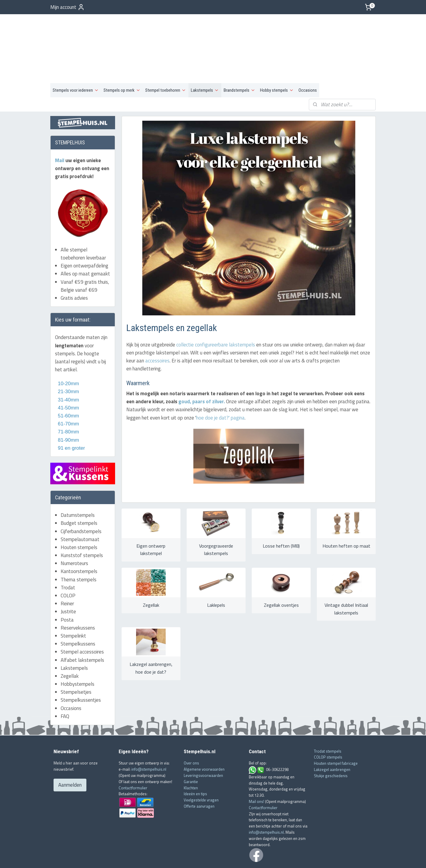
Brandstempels (239, 61)
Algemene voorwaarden (204, 740)
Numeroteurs (74, 534)
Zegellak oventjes (281, 576)
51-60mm (67, 387)
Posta (67, 590)
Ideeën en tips (195, 764)
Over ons (191, 734)
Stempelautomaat (80, 510)
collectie (185, 315)
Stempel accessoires (82, 622)
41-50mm (68, 378)
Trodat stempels (328, 722)
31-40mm (68, 370)
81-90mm (68, 410)
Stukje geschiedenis (331, 746)
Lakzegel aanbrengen (332, 740)
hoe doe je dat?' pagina (220, 388)
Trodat (68, 558)
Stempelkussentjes (81, 671)
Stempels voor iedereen (76, 61)
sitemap (194, 857)
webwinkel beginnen (222, 857)
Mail (60, 131)
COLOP (68, 566)
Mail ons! (257, 772)
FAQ (65, 687)
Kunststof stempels (82, 526)
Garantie (191, 752)
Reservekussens (78, 598)
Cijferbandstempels (81, 502)
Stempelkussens (78, 614)
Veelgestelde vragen (201, 771)
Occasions (308, 61)
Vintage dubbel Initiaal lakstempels (346, 580)
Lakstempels (205, 61)
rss (203, 857)
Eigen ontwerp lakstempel (151, 520)
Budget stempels (79, 494)
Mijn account (67, 7)
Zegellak (151, 576)
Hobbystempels (78, 655)
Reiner (67, 574)
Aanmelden (70, 756)
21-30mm (67, 362)
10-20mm (67, 354)
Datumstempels (78, 486)
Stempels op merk (122, 61)
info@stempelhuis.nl (149, 740)
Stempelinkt (73, 606)
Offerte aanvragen (199, 777)
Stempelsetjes (76, 663)
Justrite (68, 582)
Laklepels (216, 576)
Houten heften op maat (346, 517)
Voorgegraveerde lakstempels (216, 520)
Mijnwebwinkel (266, 857)
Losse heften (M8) (281, 517)
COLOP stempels (328, 728)
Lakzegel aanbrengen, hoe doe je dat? (151, 639)
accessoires (157, 331)
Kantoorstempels (79, 542)
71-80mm (68, 402)
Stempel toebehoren (166, 61)
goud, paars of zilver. (201, 372)
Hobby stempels (277, 61)
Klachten (191, 758)
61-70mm (68, 395)
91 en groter (70, 418)
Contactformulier (133, 758)
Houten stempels (79, 518)
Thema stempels (79, 550)
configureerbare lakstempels (225, 315)
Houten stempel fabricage (336, 734)
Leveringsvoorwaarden (203, 746)
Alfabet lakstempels (82, 630)
